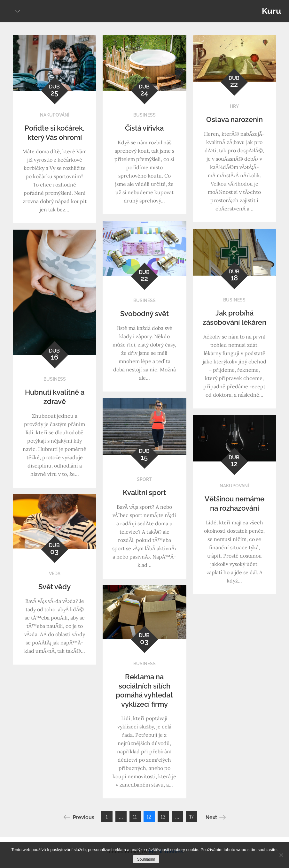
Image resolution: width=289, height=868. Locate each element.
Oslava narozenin (234, 119)
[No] (281, 855)
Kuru (271, 11)
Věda (55, 574)
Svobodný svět (144, 314)
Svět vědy (55, 587)
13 (163, 817)
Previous (79, 817)
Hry (234, 106)
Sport (144, 479)
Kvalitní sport (144, 492)
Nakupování (55, 115)
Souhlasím (146, 859)
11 (135, 817)
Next (216, 817)
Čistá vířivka (144, 128)
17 (191, 817)
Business (144, 115)
